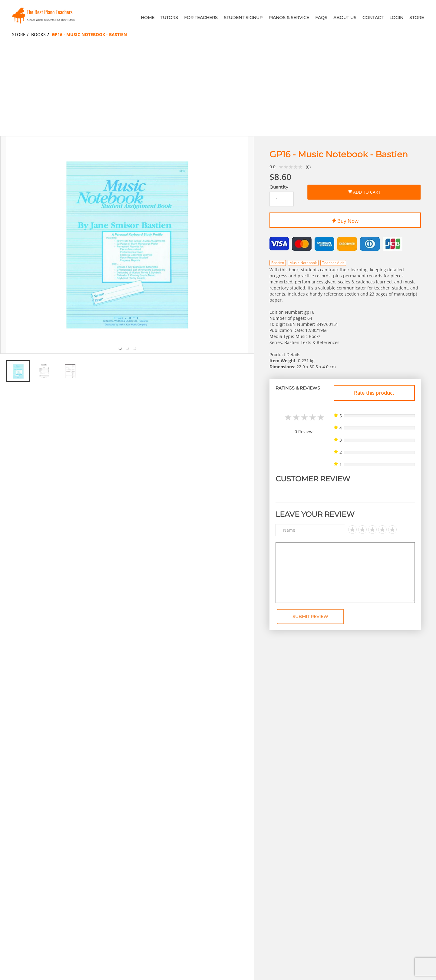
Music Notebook (303, 263)
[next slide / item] (250, 245)
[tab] (120, 348)
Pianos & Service (289, 18)
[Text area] (345, 573)
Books (38, 34)
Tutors (169, 18)
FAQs (321, 18)
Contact (373, 18)
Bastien (278, 263)
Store (417, 18)
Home (148, 18)
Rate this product (374, 393)
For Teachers (201, 18)
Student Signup (243, 18)
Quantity (279, 187)
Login (396, 18)
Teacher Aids (333, 263)
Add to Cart (364, 191)
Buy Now (345, 220)
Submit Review (310, 617)
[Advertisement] (218, 90)
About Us (345, 18)
